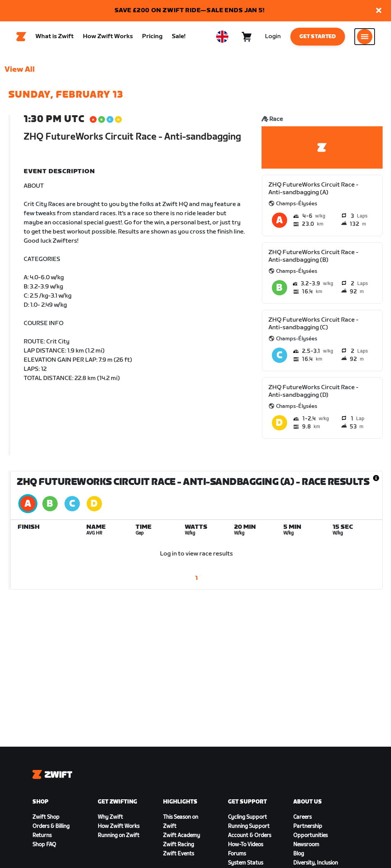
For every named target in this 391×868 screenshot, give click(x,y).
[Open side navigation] (365, 39)
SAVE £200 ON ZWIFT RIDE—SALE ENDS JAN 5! (190, 10)
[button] (379, 11)
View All (20, 73)
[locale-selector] (222, 39)
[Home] (21, 39)
